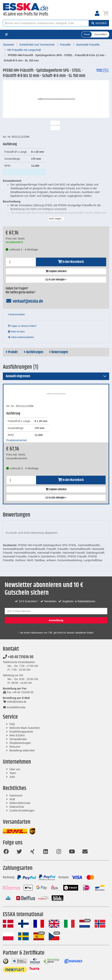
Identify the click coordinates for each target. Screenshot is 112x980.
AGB (12, 799)
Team (13, 773)
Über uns (15, 769)
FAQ (12, 724)
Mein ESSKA (17, 735)
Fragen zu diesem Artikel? (22, 326)
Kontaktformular (14, 707)
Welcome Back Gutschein (25, 728)
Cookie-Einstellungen (22, 811)
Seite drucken (16, 332)
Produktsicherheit (16, 440)
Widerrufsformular (20, 803)
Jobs (12, 777)
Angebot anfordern (56, 271)
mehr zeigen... (56, 219)
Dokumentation (16, 314)
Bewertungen (59, 352)
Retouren (15, 747)
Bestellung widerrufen (22, 750)
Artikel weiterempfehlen (21, 337)
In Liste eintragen (56, 280)
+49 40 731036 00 (18, 657)
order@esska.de (15, 702)
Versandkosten (18, 739)
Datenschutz (17, 807)
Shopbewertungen (20, 743)
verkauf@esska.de (24, 301)
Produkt (12, 352)
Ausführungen (33, 352)
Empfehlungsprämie (21, 732)
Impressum (16, 795)
